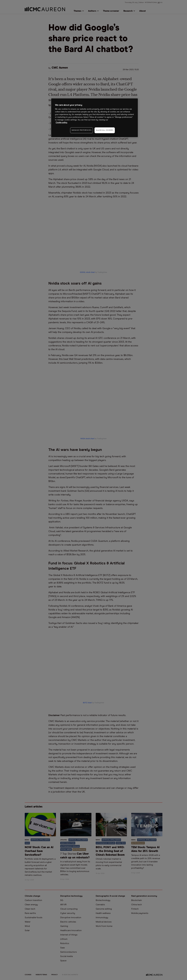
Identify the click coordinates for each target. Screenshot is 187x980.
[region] (95, 118)
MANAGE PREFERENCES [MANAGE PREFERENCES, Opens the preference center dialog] (82, 130)
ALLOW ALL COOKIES (105, 130)
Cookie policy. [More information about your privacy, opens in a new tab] (62, 123)
